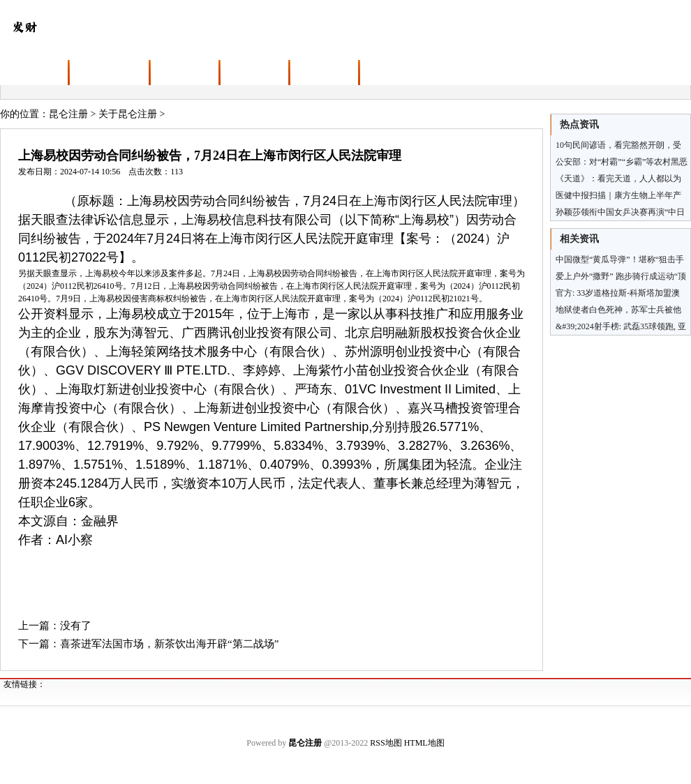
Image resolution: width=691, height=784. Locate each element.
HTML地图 (424, 743)
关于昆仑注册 (128, 114)
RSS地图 (386, 743)
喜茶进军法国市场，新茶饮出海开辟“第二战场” (169, 644)
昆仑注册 (68, 114)
